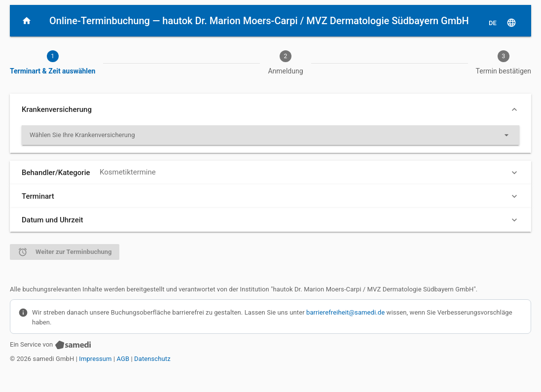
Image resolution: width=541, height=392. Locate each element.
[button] (270, 109)
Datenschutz (152, 359)
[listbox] (270, 135)
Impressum (95, 359)
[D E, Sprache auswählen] (503, 23)
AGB (123, 359)
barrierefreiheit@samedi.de (345, 312)
